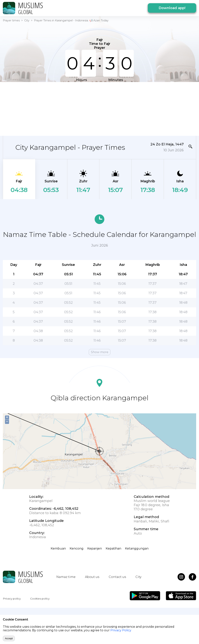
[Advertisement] (74, 109)
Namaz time (66, 577)
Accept (9, 638)
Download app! (172, 8)
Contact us (117, 577)
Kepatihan (113, 548)
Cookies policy (40, 599)
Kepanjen (95, 548)
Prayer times (11, 20)
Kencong (77, 548)
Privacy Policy (121, 630)
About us (92, 577)
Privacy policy (12, 599)
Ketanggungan (137, 548)
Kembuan (58, 548)
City (27, 20)
